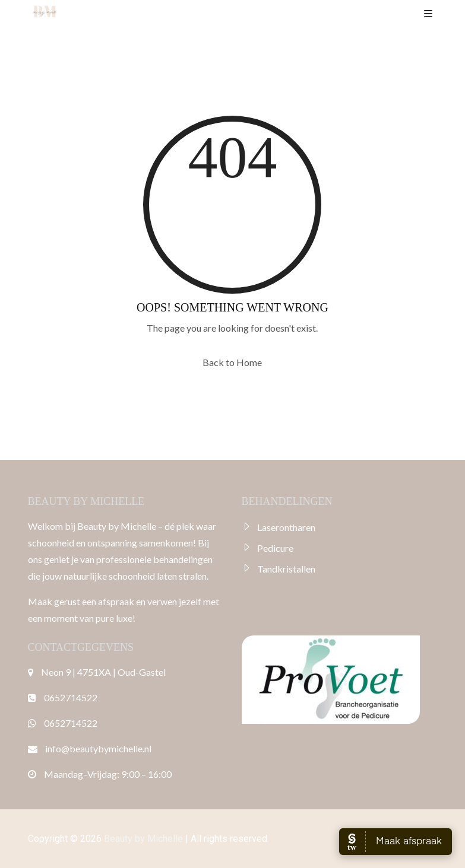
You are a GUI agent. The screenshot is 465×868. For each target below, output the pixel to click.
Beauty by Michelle (143, 839)
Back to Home (232, 362)
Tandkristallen (286, 569)
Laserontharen (286, 527)
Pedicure (275, 548)
